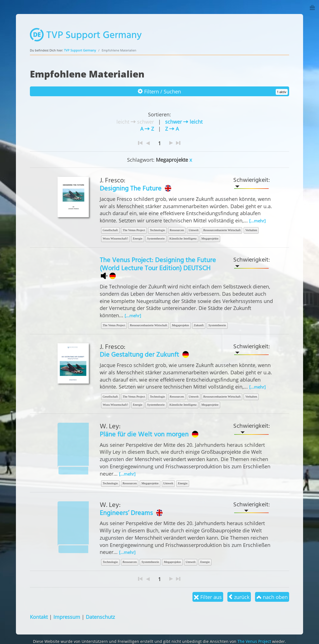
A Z (147, 129)
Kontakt (39, 617)
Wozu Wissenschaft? (116, 238)
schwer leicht (184, 122)
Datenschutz (100, 617)
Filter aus (208, 597)
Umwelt (193, 230)
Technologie (157, 230)
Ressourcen (177, 230)
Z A (172, 129)
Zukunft (199, 325)
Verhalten (251, 230)
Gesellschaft (110, 230)
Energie (138, 238)
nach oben (272, 597)
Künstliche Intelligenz (183, 238)
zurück (239, 597)
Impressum (67, 617)
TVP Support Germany (80, 50)
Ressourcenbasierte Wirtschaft (222, 230)
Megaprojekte (210, 238)
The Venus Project (134, 230)
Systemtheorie (156, 238)
